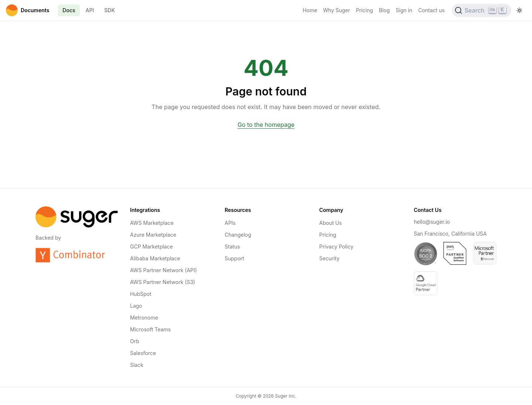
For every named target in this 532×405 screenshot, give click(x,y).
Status (232, 247)
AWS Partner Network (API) (163, 270)
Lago (136, 306)
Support (234, 258)
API (90, 10)
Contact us (432, 10)
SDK (110, 10)
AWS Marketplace (152, 223)
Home (310, 10)
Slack (137, 365)
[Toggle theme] (519, 10)
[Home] (28, 10)
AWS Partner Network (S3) (163, 282)
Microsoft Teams (150, 329)
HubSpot (141, 294)
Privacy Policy (336, 247)
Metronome (144, 318)
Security (329, 258)
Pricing (365, 10)
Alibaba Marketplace (155, 258)
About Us (330, 223)
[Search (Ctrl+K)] (482, 10)
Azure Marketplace (153, 235)
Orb (135, 341)
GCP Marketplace (151, 247)
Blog (385, 10)
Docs (69, 10)
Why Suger (337, 10)
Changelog (238, 235)
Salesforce (143, 353)
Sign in (404, 10)
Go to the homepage (266, 125)
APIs (230, 223)
